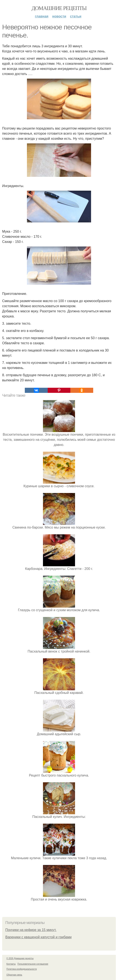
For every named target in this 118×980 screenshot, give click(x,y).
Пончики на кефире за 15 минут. (31, 930)
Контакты (11, 964)
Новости (59, 16)
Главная (42, 16)
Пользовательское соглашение (33, 964)
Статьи (76, 16)
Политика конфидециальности (22, 969)
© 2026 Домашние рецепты (20, 958)
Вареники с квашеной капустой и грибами (38, 937)
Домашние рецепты (59, 8)
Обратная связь (14, 975)
